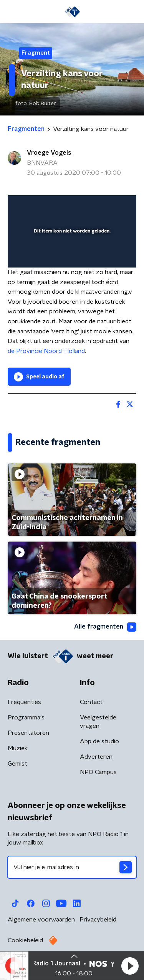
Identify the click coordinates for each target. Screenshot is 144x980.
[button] (130, 966)
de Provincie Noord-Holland (46, 351)
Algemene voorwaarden (41, 920)
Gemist (17, 764)
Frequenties (24, 702)
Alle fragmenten (105, 627)
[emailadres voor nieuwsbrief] (72, 867)
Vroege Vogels (49, 153)
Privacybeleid (98, 920)
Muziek (18, 748)
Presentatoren (28, 733)
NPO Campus (98, 772)
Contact (91, 702)
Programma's (26, 717)
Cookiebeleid (25, 940)
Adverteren (96, 757)
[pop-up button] (95, 206)
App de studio (99, 741)
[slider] (71, 254)
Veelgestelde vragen (98, 722)
